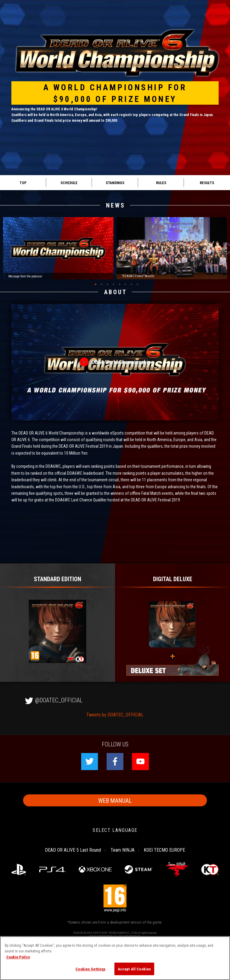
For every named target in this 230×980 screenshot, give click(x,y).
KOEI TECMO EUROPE (164, 850)
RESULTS (207, 183)
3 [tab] (108, 284)
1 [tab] (96, 284)
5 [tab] (119, 284)
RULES (161, 183)
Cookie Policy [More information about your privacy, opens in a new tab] (18, 957)
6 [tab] (125, 284)
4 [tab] (114, 284)
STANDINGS (115, 183)
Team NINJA (122, 850)
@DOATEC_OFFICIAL (53, 700)
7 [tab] (131, 284)
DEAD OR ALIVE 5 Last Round (73, 850)
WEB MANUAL (115, 800)
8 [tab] (137, 284)
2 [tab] (102, 284)
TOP (23, 183)
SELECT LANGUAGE (115, 830)
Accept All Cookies (134, 969)
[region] (115, 958)
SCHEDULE (69, 183)
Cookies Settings (90, 969)
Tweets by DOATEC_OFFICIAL (115, 714)
